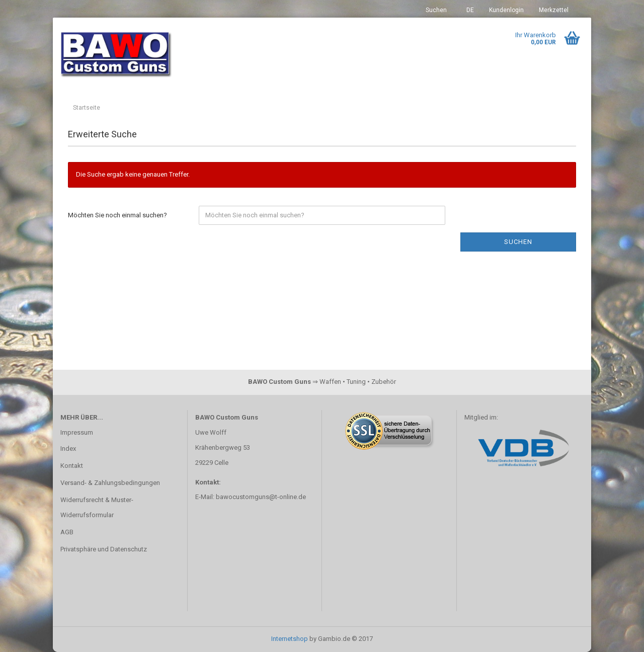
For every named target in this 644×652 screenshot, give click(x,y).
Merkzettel (554, 10)
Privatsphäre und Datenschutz (104, 549)
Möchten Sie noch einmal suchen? (117, 215)
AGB (67, 532)
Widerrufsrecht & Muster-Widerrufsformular (97, 507)
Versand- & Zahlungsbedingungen (110, 483)
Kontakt (72, 466)
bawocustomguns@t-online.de (261, 497)
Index (68, 449)
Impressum (77, 432)
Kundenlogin (506, 10)
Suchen (436, 10)
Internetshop (290, 639)
